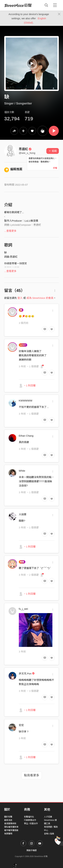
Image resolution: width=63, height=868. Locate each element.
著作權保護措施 (11, 830)
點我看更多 (32, 775)
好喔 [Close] (55, 168)
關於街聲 (8, 817)
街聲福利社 (29, 817)
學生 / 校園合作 (31, 824)
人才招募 (48, 817)
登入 (20, 298)
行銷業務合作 (30, 820)
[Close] (59, 14)
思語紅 (25, 149)
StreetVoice (18, 5)
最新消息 (8, 820)
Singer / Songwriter (18, 103)
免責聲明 (8, 834)
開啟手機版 (32, 850)
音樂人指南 (49, 834)
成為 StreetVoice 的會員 (40, 298)
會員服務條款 (10, 824)
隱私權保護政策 (11, 827)
